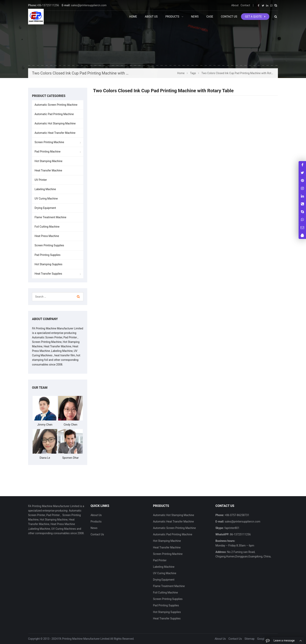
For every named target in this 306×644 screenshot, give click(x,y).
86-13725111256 (240, 534)
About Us (96, 515)
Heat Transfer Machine (48, 170)
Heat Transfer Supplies (48, 274)
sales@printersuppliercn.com (89, 5)
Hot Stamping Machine (48, 161)
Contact (245, 5)
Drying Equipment (45, 208)
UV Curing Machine (46, 199)
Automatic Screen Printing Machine (56, 105)
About (235, 5)
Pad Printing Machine (48, 152)
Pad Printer (160, 560)
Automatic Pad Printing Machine (54, 114)
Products (96, 522)
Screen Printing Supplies (49, 245)
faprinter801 (232, 528)
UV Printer (41, 180)
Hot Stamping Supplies (48, 264)
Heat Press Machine (47, 236)
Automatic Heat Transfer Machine (55, 133)
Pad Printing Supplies (48, 255)
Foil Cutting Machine (47, 227)
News (94, 528)
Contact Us (97, 534)
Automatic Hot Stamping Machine (55, 123)
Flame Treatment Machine (50, 217)
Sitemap (250, 639)
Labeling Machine (45, 189)
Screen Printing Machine (49, 142)
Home (133, 17)
